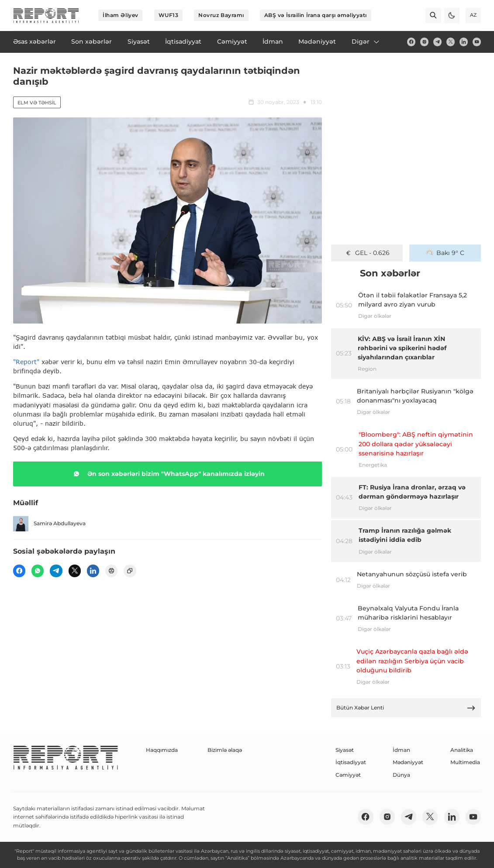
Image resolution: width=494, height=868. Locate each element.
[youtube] (477, 42)
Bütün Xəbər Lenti (406, 708)
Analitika (462, 750)
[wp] (38, 571)
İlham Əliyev (121, 15)
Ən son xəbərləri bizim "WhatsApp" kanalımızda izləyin (168, 474)
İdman (401, 750)
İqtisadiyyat (351, 762)
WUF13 (169, 15)
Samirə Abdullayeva (49, 524)
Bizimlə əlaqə (225, 750)
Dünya (401, 775)
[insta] (424, 42)
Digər (366, 41)
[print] (111, 571)
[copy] (130, 571)
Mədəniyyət (408, 762)
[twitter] (451, 42)
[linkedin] (464, 42)
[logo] (46, 15)
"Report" (26, 362)
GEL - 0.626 (367, 253)
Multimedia (465, 762)
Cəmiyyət (348, 775)
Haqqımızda (162, 750)
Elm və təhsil (37, 103)
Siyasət (345, 750)
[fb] (411, 42)
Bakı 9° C (445, 253)
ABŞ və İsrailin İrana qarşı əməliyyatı (316, 15)
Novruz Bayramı (221, 15)
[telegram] (437, 42)
